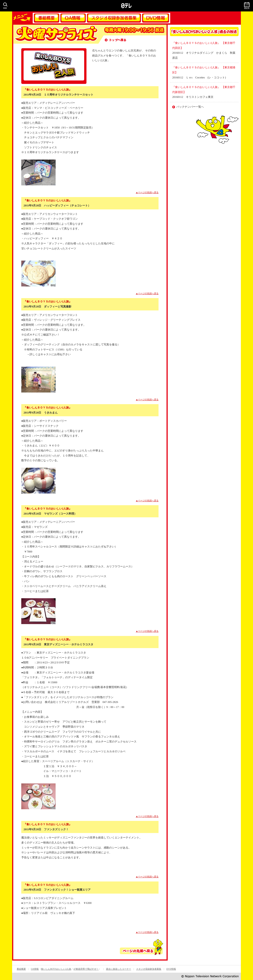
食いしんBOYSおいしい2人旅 (56, 969)
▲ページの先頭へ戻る (147, 192)
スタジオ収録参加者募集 (114, 18)
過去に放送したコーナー (118, 969)
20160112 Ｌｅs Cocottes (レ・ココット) (199, 77)
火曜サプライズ (56, 34)
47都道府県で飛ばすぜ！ (86, 969)
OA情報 (73, 18)
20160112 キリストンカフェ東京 (193, 97)
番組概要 (47, 18)
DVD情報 (156, 18)
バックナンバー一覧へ (190, 107)
